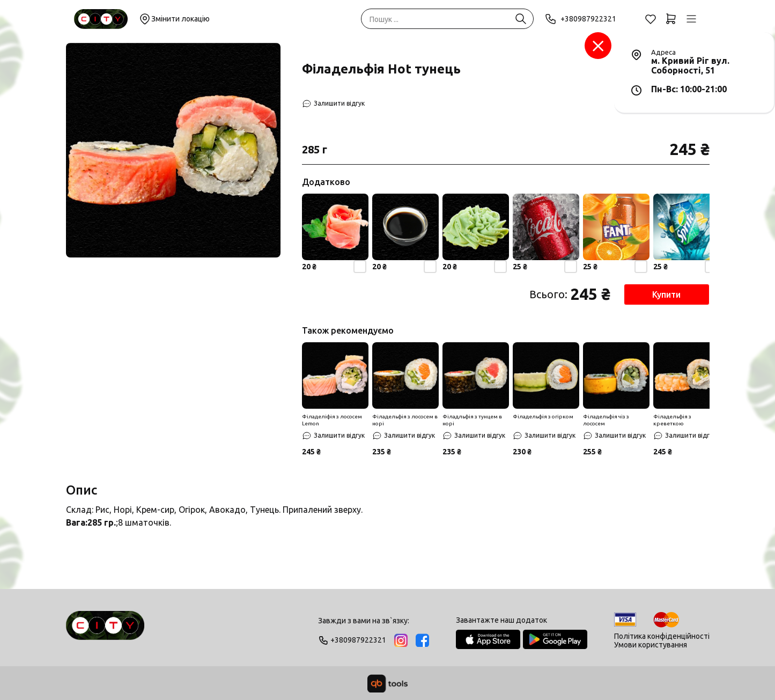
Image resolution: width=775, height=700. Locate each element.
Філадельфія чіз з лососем (606, 420)
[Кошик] (671, 19)
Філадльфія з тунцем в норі (472, 420)
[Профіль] (691, 19)
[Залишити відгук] (333, 104)
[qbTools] (387, 683)
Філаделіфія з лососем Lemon (332, 420)
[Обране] (651, 19)
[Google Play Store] (555, 639)
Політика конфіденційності (662, 636)
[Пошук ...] (521, 19)
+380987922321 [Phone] (581, 19)
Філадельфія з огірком (543, 417)
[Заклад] (598, 46)
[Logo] (105, 630)
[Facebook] (422, 640)
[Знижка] (335, 375)
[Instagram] (401, 640)
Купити (666, 294)
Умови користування (651, 645)
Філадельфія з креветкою (672, 420)
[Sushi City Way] (101, 19)
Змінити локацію (174, 19)
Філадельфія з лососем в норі (405, 420)
